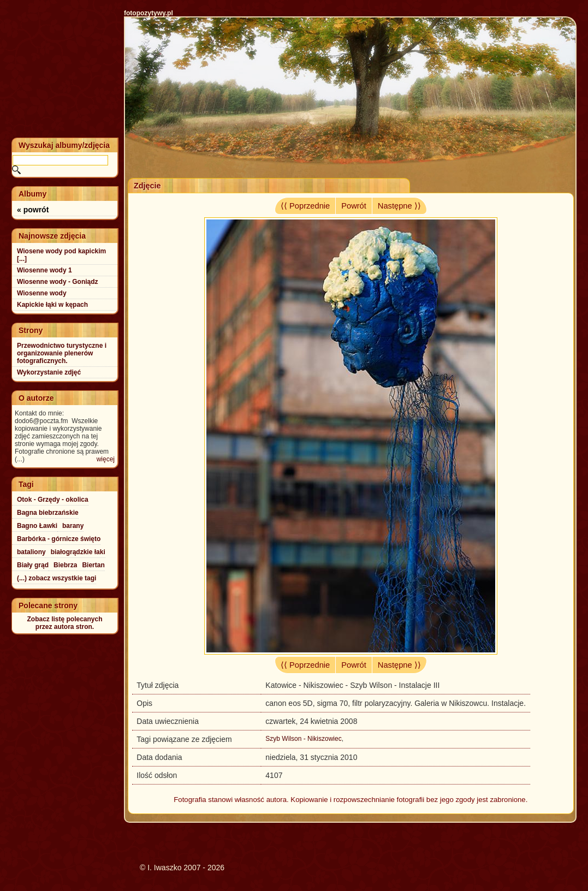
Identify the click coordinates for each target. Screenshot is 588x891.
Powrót (354, 206)
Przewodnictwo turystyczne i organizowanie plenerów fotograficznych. (62, 353)
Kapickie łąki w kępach (52, 305)
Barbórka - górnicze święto (59, 539)
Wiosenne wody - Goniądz (58, 282)
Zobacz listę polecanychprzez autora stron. (64, 623)
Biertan (93, 565)
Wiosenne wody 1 (44, 270)
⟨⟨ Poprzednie (305, 206)
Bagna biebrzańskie (48, 513)
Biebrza (65, 565)
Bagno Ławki (37, 526)
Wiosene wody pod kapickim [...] (61, 255)
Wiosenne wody (42, 293)
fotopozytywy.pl (149, 13)
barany (73, 526)
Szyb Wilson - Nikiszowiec (303, 739)
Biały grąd (33, 565)
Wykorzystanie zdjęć (49, 372)
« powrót (33, 210)
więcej (106, 459)
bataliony (31, 552)
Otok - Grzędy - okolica (53, 500)
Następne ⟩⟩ (399, 206)
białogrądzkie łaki (78, 552)
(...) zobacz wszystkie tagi (57, 578)
